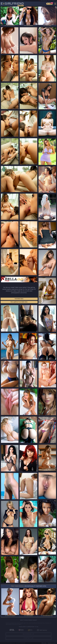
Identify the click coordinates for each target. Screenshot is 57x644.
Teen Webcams (44, 1)
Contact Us (28, 638)
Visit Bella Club (19, 299)
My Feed (49, 4)
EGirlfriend (12, 4)
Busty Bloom (20, 1)
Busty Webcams (52, 1)
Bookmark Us (29, 634)
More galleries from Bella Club (19, 302)
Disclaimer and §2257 (52, 643)
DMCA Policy (44, 643)
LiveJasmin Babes (12, 1)
